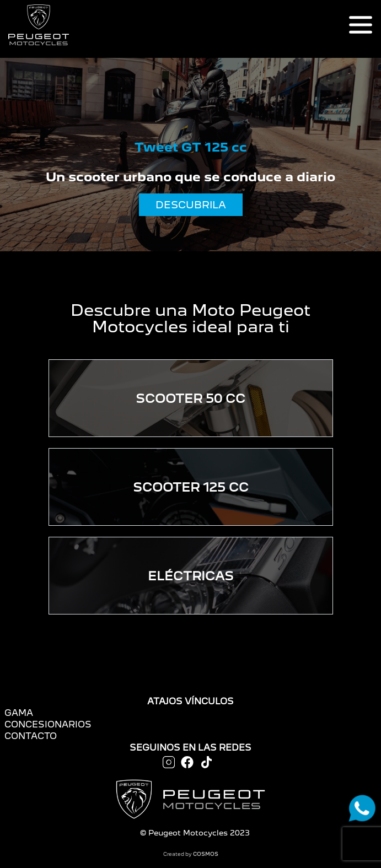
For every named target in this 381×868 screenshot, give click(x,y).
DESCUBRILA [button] (191, 205)
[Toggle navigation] (361, 25)
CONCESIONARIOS (48, 724)
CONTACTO (31, 736)
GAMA (19, 713)
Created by (191, 854)
